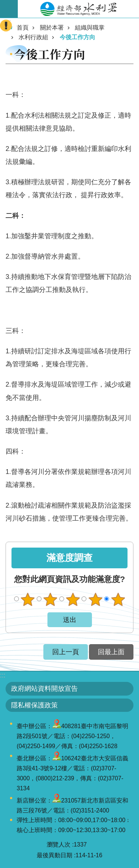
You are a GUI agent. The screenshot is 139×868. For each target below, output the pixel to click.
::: (3, 675)
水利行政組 (33, 37)
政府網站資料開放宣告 (44, 689)
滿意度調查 (69, 558)
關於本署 (52, 28)
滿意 (95, 599)
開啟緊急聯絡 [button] (6, 26)
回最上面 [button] (111, 652)
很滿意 (118, 599)
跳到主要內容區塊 (4, 4)
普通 (73, 599)
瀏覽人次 (59, 845)
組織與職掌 (90, 28)
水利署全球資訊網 (78, 9)
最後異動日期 (54, 855)
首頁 (23, 28)
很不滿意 (28, 599)
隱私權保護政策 (34, 705)
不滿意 (50, 599)
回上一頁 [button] (66, 652)
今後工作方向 (77, 37)
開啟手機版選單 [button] (9, 9)
